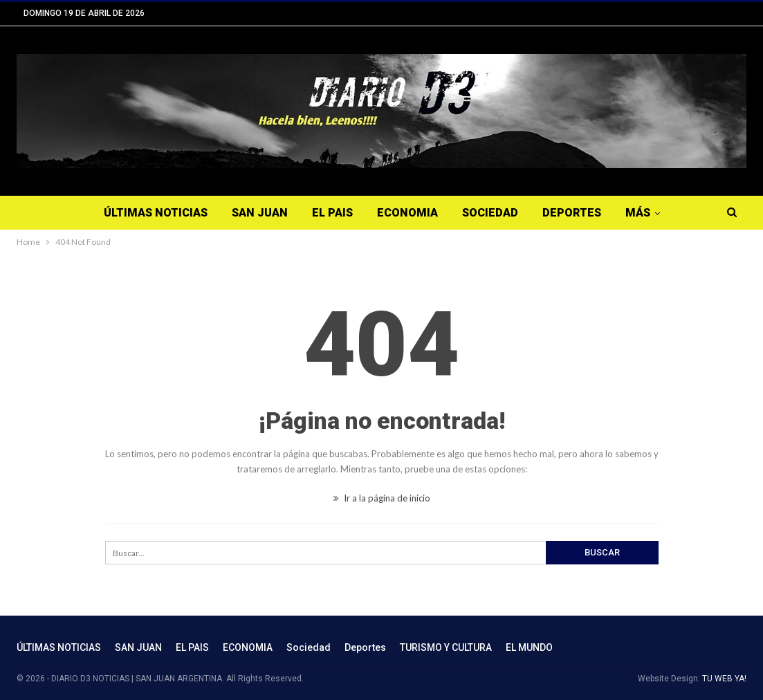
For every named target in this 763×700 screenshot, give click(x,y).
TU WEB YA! (724, 679)
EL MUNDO (529, 647)
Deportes (572, 213)
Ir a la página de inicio (382, 498)
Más (638, 213)
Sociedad (490, 213)
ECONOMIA (407, 213)
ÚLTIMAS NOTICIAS (156, 213)
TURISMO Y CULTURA (446, 647)
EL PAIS (332, 213)
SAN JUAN (260, 213)
